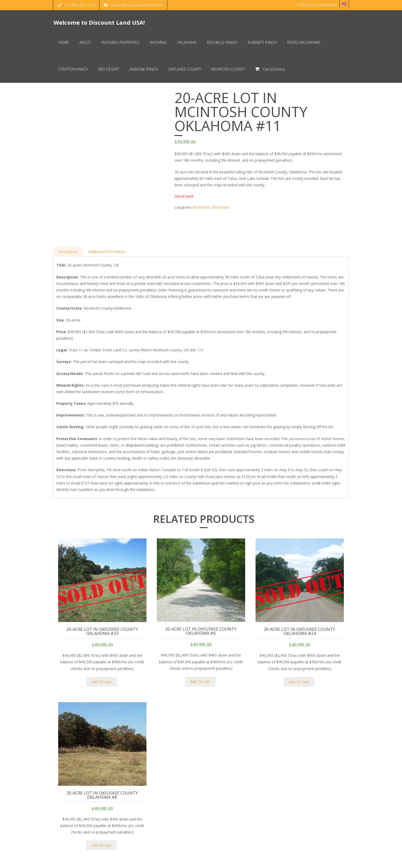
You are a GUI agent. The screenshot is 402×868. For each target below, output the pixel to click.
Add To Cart (102, 659)
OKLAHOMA (220, 208)
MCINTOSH (201, 208)
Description (68, 229)
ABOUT (308, 861)
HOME (291, 861)
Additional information (108, 229)
